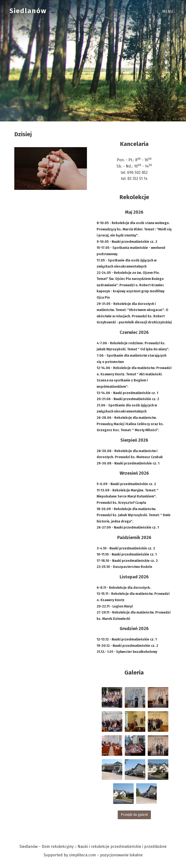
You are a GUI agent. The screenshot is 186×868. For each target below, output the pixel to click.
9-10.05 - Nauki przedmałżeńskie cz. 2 (127, 242)
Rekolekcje (134, 197)
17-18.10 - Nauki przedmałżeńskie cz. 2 (127, 561)
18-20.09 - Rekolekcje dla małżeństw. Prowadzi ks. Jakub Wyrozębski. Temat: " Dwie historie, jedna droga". (134, 515)
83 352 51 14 (137, 179)
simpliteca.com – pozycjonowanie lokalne (106, 855)
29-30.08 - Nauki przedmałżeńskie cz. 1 (128, 463)
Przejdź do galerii (134, 815)
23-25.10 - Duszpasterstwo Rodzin (124, 567)
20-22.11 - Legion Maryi (115, 606)
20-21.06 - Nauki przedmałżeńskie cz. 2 (128, 399)
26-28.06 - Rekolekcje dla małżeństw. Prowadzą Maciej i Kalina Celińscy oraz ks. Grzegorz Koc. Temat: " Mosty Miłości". (130, 424)
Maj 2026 (134, 212)
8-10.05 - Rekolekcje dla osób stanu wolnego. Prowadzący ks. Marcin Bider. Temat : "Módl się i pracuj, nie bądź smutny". (134, 229)
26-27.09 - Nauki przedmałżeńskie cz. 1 (128, 527)
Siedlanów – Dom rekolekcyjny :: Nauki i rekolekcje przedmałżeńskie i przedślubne (93, 847)
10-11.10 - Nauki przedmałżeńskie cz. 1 (127, 554)
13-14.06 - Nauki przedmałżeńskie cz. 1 (127, 393)
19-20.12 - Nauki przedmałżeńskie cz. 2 (127, 646)
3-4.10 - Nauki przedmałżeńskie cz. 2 (126, 548)
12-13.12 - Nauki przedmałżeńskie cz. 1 (127, 639)
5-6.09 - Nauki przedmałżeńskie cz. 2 (126, 484)
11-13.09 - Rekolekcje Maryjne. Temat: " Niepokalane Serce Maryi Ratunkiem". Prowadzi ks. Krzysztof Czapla (128, 497)
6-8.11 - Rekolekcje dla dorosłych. (124, 588)
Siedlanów (28, 11)
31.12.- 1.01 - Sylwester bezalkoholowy (127, 652)
